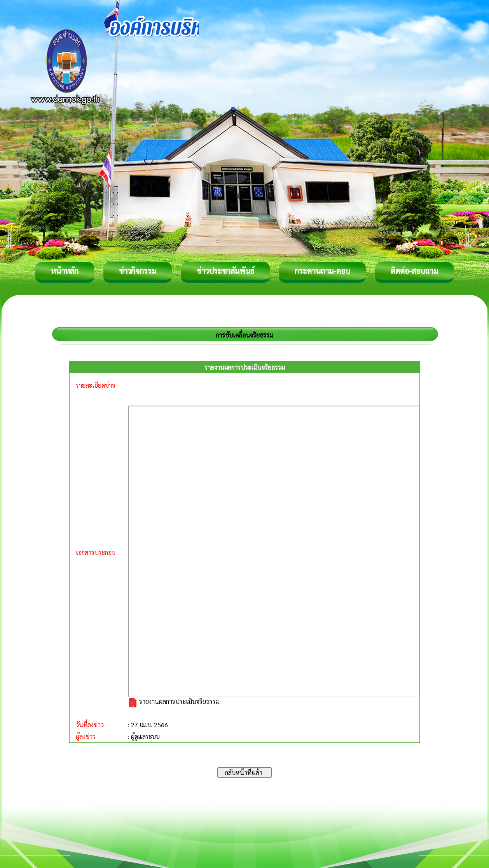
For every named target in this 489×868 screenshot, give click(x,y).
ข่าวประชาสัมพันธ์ (225, 271)
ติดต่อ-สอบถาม (414, 271)
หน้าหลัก (65, 271)
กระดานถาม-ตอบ (322, 271)
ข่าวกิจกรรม (138, 271)
